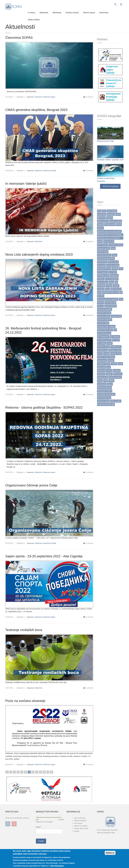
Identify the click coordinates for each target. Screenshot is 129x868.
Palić (121, 299)
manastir (101, 289)
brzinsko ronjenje (116, 221)
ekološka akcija (103, 252)
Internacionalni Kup (104, 269)
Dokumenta (104, 13)
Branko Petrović (103, 221)
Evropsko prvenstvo (104, 255)
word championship (104, 398)
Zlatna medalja (116, 401)
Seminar (111, 360)
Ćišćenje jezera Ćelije (106, 141)
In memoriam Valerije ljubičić (26, 184)
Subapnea (117, 371)
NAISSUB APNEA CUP (110, 292)
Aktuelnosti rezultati (50, 171)
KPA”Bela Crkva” (103, 275)
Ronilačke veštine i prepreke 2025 (110, 160)
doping (100, 242)
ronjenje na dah (116, 354)
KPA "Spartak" (102, 272)
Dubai (113, 248)
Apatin (118, 214)
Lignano (116, 286)
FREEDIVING (102, 262)
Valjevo (110, 384)
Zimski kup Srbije (103, 401)
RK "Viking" (101, 343)
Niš (121, 292)
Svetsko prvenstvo (115, 377)
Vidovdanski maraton (105, 391)
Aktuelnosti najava (49, 97)
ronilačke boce (116, 347)
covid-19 (100, 228)
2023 (104, 211)
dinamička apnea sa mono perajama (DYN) (110, 235)
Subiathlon (101, 374)
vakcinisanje (102, 384)
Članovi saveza (89, 13)
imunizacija (101, 265)
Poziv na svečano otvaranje (25, 701)
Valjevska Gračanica (104, 387)
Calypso (100, 225)
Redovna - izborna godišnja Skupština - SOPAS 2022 (44, 407)
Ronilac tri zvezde (104, 347)
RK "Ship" (116, 340)
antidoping (111, 214)
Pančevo (101, 303)
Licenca (109, 286)
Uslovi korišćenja (80, 818)
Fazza (115, 255)
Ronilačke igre (102, 350)
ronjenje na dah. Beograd (106, 357)
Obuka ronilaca (34, 20)
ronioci (100, 354)
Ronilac (109, 343)
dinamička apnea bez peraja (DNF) (109, 231)
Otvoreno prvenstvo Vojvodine (108, 299)
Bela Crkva (101, 218)
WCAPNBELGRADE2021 (106, 394)
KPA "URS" (112, 272)
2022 (99, 211)
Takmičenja (57, 13)
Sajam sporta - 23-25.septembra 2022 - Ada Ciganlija (44, 556)
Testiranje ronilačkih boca (24, 630)
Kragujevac (114, 275)
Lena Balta (101, 286)
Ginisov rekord (113, 262)
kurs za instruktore (112, 279)
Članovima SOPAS (19, 38)
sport (109, 367)
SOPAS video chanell (81, 829)
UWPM (111, 381)
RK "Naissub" (115, 337)
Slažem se (110, 853)
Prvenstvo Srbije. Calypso (106, 326)
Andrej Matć (102, 214)
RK (115, 330)
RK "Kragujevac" (103, 337)
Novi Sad (101, 296)
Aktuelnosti (44, 13)
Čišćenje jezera (110, 225)
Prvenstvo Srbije (103, 323)
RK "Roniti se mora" (104, 340)
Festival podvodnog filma (106, 258)
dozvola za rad (109, 242)
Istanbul (115, 269)
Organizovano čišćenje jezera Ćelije (31, 485)
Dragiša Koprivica (104, 248)
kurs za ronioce (103, 282)
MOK (99, 292)
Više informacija (57, 866)
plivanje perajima (110, 306)
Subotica (109, 374)
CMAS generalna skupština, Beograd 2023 (36, 110)
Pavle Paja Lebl (110, 303)
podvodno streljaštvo (105, 320)
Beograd (109, 218)
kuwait (112, 282)
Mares (107, 289)
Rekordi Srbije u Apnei (105, 330)
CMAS (119, 225)
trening (100, 381)
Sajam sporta (102, 360)
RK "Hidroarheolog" (104, 333)
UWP (106, 381)
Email (38, 827)
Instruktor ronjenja (113, 265)
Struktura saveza (72, 13)
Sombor (114, 364)
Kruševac (101, 279)
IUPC (121, 269)
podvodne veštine (104, 316)
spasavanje (101, 367)
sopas (120, 364)
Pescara (100, 306)
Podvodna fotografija (105, 309)
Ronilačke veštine (115, 350)
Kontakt (77, 831)
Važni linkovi (78, 823)
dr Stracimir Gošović (116, 245)
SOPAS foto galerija (110, 186)
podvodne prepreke (104, 313)
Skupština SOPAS (104, 364)
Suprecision (118, 374)
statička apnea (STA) (105, 371)
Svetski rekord (102, 377)
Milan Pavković (116, 289)
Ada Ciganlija (112, 211)
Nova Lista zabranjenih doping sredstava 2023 (39, 254)
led (116, 282)
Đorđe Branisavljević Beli (106, 404)
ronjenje (106, 354)
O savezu (32, 13)
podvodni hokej (116, 316)
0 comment (89, 97)
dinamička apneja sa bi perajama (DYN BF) (109, 238)
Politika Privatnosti (80, 821)
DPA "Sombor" (102, 245)
